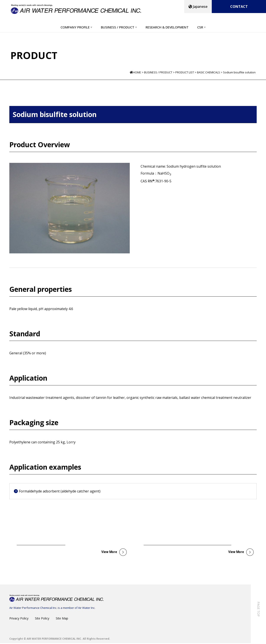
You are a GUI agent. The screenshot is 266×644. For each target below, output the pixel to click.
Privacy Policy (19, 619)
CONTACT (239, 7)
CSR (200, 27)
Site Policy (42, 619)
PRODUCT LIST (185, 72)
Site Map (62, 619)
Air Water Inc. (87, 609)
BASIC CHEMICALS (209, 72)
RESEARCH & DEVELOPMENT (167, 27)
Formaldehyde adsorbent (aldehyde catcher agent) (60, 491)
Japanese (198, 7)
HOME (137, 72)
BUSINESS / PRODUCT (118, 27)
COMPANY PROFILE (75, 27)
